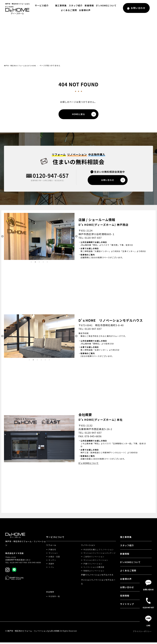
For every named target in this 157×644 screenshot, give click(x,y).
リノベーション (88, 547)
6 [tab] (49, 361)
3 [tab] (39, 264)
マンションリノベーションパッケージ (100, 555)
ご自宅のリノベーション (94, 558)
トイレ (52, 569)
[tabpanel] (39, 238)
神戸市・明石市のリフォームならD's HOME (23, 65)
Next (77, 238)
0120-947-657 (51, 177)
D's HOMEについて (106, 5)
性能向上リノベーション (94, 572)
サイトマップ (127, 606)
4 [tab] (43, 264)
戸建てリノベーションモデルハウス (98, 576)
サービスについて (56, 539)
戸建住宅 (53, 551)
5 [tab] (47, 264)
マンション (54, 555)
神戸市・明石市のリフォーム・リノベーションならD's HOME (33, 633)
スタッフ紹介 (75, 5)
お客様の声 (85, 10)
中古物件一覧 (55, 598)
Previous (2, 238)
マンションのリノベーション (96, 562)
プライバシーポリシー (142, 633)
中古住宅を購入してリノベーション (99, 551)
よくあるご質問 (69, 10)
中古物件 (51, 593)
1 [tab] (31, 264)
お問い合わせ (127, 589)
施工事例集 (60, 5)
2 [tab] (35, 264)
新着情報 (89, 5)
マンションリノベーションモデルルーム (99, 583)
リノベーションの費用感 (94, 569)
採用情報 (125, 597)
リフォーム (52, 547)
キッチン (53, 562)
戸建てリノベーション (93, 565)
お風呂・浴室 (55, 558)
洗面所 (52, 565)
